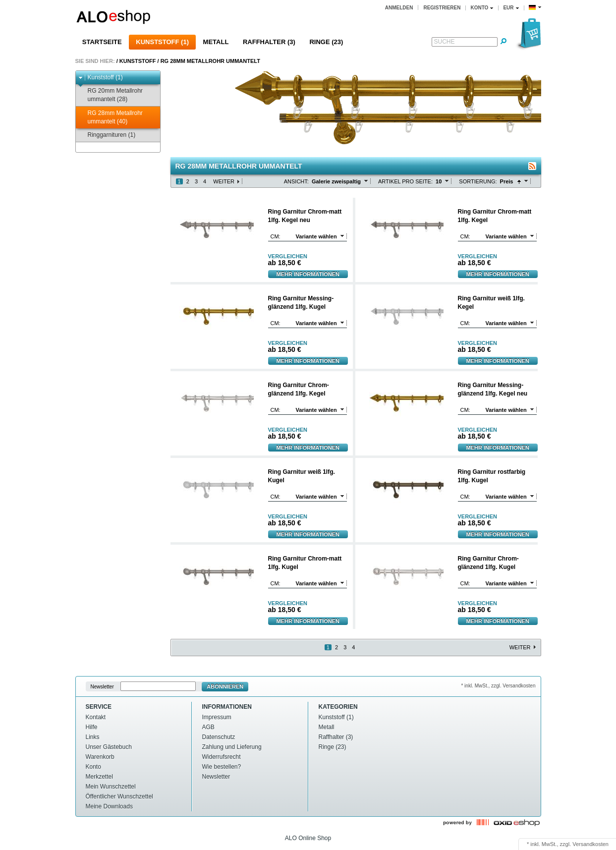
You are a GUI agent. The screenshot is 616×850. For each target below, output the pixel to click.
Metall (216, 42)
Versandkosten (590, 844)
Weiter (224, 181)
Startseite (102, 42)
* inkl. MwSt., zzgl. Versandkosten (498, 686)
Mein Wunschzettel (111, 787)
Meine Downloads (109, 806)
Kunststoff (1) (162, 42)
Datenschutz (219, 737)
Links (93, 737)
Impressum (217, 717)
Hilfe (92, 727)
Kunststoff (138, 61)
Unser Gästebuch (109, 747)
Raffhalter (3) (269, 42)
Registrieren (442, 8)
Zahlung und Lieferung (232, 747)
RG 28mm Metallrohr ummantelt (210, 61)
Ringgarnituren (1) (107, 135)
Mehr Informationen (308, 274)
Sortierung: (478, 181)
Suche (445, 42)
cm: (276, 236)
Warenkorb (100, 757)
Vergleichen (288, 256)
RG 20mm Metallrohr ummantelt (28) (111, 95)
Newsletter (102, 687)
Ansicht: (296, 181)
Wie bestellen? (222, 767)
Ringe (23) (326, 42)
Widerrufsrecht (222, 757)
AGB (208, 727)
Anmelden (399, 8)
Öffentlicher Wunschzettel (119, 796)
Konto (93, 767)
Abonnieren (225, 686)
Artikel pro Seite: (405, 181)
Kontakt (96, 717)
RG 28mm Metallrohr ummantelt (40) (111, 117)
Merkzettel (99, 777)
